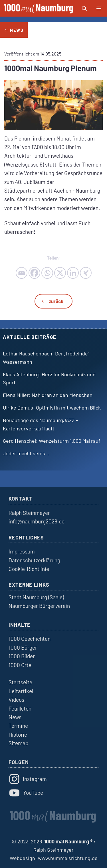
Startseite (20, 682)
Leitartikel (21, 691)
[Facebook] (34, 273)
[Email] (22, 273)
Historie (18, 734)
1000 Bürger (23, 647)
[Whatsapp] (47, 273)
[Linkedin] (73, 273)
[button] (84, 8)
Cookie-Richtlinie (29, 569)
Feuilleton (20, 708)
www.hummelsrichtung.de (68, 858)
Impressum (22, 551)
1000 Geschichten (30, 639)
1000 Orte (20, 665)
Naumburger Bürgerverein (39, 606)
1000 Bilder (22, 656)
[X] (60, 273)
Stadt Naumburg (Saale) (36, 597)
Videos (16, 700)
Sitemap (18, 743)
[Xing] (86, 273)
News (15, 717)
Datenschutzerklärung (34, 560)
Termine (18, 726)
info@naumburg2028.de (37, 521)
